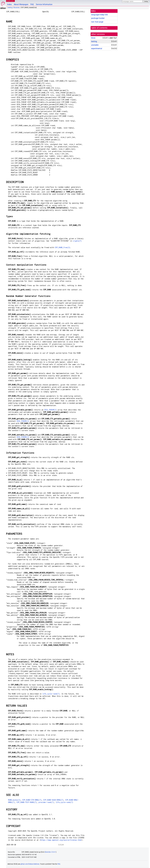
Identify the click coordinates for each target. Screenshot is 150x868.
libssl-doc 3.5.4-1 (50, 852)
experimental (97, 48)
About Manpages (21, 4)
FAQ (32, 4)
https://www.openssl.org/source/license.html (61, 840)
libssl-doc (17, 8)
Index (9, 4)
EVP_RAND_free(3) (62, 247)
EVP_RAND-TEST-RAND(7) (27, 802)
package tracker (98, 18)
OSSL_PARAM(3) (51, 410)
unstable (95, 45)
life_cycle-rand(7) (51, 694)
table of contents (99, 28)
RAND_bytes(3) (14, 800)
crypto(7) (77, 241)
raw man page (97, 22)
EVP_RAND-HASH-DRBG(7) (53, 800)
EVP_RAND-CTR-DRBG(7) (32, 800)
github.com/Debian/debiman (30, 864)
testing (10, 8)
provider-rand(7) (46, 802)
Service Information (44, 4)
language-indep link (99, 15)
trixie (93, 38)
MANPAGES (10, 1)
